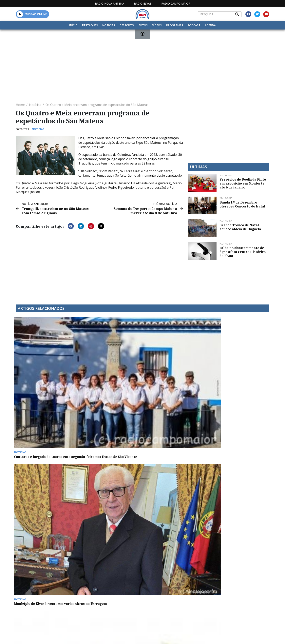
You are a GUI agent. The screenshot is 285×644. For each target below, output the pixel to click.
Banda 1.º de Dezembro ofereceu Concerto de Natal (242, 204)
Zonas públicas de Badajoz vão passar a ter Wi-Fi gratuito (234, 365)
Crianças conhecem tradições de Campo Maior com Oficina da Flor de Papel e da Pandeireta (45, 429)
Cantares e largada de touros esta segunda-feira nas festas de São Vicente (44, 367)
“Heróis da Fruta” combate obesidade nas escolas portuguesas (174, 365)
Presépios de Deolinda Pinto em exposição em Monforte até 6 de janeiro (243, 183)
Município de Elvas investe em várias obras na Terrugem (105, 365)
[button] (71, 225)
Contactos (195, 602)
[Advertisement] (135, 65)
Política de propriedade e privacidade (240, 602)
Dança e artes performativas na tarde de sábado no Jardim (107, 427)
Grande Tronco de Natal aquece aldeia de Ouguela (240, 227)
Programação (168, 602)
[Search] (237, 14)
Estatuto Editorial (135, 602)
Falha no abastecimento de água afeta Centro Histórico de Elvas (243, 252)
